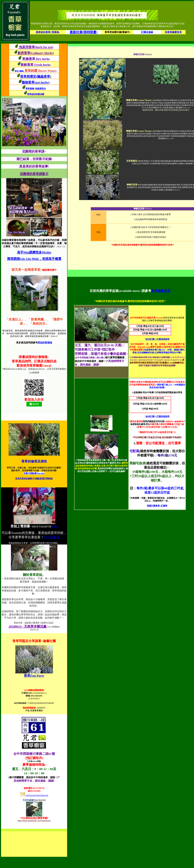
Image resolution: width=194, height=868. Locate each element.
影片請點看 (52, 537)
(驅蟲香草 (44, 76)
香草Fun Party (34, 676)
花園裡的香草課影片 (34, 174)
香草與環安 (28, 76)
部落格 (54, 527)
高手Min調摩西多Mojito (34, 252)
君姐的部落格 (45, 343)
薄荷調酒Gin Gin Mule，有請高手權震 (34, 259)
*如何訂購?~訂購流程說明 (157, 339)
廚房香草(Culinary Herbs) (36, 53)
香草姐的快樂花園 (36, 94)
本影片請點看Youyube (34, 473)
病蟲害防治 (40, 89)
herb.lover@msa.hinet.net (34, 795)
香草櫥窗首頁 (161, 291)
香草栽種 (30, 89)
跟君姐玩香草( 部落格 (47, 32)
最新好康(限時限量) (84, 32)
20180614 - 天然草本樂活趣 (27, 626)
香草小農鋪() (36, 71)
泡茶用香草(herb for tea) (36, 47)
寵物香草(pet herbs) (36, 82)
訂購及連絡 (147, 32)
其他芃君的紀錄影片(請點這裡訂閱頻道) (34, 479)
